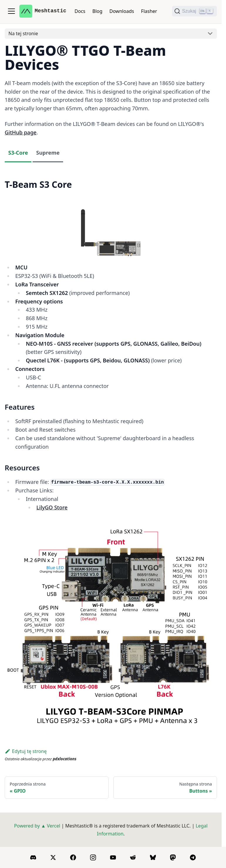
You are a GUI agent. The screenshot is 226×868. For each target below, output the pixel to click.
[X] (53, 857)
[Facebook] (73, 857)
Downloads (122, 11)
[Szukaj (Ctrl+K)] (194, 11)
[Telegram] (193, 857)
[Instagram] (93, 857)
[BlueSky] (153, 857)
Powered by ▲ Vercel (37, 826)
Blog (97, 11)
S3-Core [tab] (18, 153)
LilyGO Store (52, 507)
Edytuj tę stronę (26, 751)
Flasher (149, 11)
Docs (80, 11)
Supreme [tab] (48, 153)
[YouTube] (113, 857)
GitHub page (21, 132)
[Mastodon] (173, 857)
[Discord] (33, 857)
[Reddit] (133, 857)
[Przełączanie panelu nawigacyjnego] (11, 11)
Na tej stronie (23, 33)
